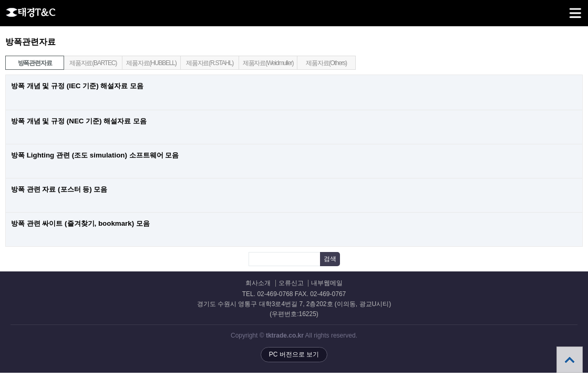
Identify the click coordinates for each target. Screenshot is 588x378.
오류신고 (291, 283)
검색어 (0, 37)
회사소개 (258, 283)
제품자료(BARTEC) (93, 63)
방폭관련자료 (29, 61)
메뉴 (562, 8)
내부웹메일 (327, 283)
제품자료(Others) (326, 63)
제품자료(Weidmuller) (268, 63)
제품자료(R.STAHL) (210, 63)
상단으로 (570, 360)
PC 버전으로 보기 (294, 354)
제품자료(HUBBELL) (151, 63)
